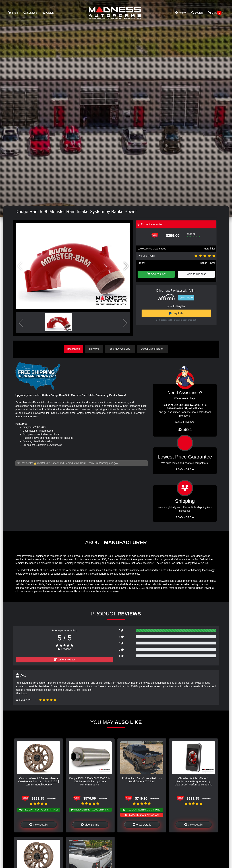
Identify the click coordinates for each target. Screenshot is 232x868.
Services (30, 13)
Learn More (186, 298)
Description (73, 349)
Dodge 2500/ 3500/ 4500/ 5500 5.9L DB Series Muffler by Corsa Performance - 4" (90, 781)
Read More (185, 469)
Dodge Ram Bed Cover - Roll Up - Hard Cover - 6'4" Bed (142, 779)
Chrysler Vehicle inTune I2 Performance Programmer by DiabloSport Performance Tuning (193, 781)
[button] (126, 266)
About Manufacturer (154, 349)
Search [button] (197, 13)
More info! (209, 249)
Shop (13, 13)
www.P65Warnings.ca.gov (103, 463)
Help (181, 13)
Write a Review (65, 659)
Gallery (48, 13)
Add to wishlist (196, 274)
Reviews (95, 349)
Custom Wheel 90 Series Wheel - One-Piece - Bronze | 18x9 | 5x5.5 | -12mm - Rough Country (39, 781)
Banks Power (208, 263)
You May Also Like (121, 349)
